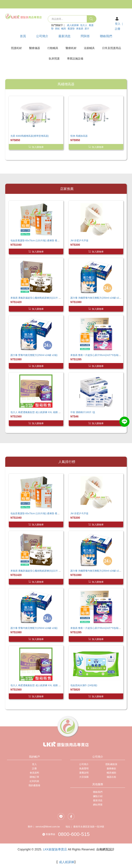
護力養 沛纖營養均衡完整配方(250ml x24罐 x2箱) (96, 298)
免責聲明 (84, 768)
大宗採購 (84, 777)
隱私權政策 (111, 764)
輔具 (64, 29)
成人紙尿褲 (73, 25)
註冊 (118, 29)
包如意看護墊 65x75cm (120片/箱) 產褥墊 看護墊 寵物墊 (40, 240)
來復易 (80, 29)
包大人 (84, 25)
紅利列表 (34, 781)
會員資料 (34, 773)
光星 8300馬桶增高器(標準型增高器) (30, 136)
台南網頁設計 (105, 849)
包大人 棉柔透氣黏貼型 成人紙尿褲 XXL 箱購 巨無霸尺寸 (40, 412)
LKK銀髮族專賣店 (55, 849)
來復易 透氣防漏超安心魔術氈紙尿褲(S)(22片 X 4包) (38, 298)
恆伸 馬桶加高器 (79, 136)
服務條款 (111, 768)
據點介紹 (98, 796)
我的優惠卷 (34, 785)
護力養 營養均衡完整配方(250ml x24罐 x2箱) (34, 355)
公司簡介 (42, 36)
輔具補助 (111, 773)
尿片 (87, 29)
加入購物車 (36, 147)
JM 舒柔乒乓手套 (79, 240)
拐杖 (57, 29)
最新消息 (64, 36)
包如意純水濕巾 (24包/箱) (84, 685)
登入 (118, 24)
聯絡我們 (106, 36)
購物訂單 (34, 777)
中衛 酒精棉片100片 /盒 (83, 412)
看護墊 (71, 29)
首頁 (23, 36)
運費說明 (84, 773)
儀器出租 (111, 777)
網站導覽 (98, 805)
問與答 (85, 36)
